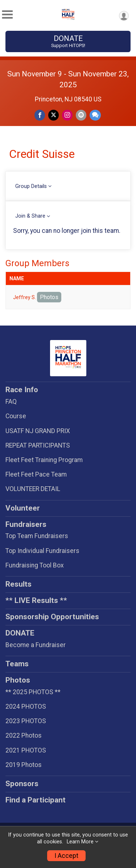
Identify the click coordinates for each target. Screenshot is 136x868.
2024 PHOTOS (26, 706)
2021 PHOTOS (26, 750)
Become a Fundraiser (36, 645)
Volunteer (23, 508)
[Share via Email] (81, 115)
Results (18, 584)
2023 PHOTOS (26, 721)
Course (16, 416)
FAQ (11, 402)
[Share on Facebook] (40, 115)
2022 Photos (24, 735)
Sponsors (22, 784)
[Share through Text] (95, 115)
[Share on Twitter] (53, 115)
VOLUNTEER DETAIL (33, 489)
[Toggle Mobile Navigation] (7, 15)
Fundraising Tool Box (35, 565)
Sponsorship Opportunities (52, 617)
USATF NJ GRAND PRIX (38, 431)
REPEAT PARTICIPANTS (38, 445)
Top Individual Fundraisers (42, 551)
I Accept (66, 856)
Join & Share (30, 216)
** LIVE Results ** (36, 600)
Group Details (31, 186)
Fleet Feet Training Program (44, 460)
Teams (17, 664)
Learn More (80, 842)
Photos (49, 297)
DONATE (68, 41)
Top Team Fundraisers (37, 536)
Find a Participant (36, 800)
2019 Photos (24, 765)
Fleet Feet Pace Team (36, 474)
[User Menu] (124, 16)
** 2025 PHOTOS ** (33, 692)
